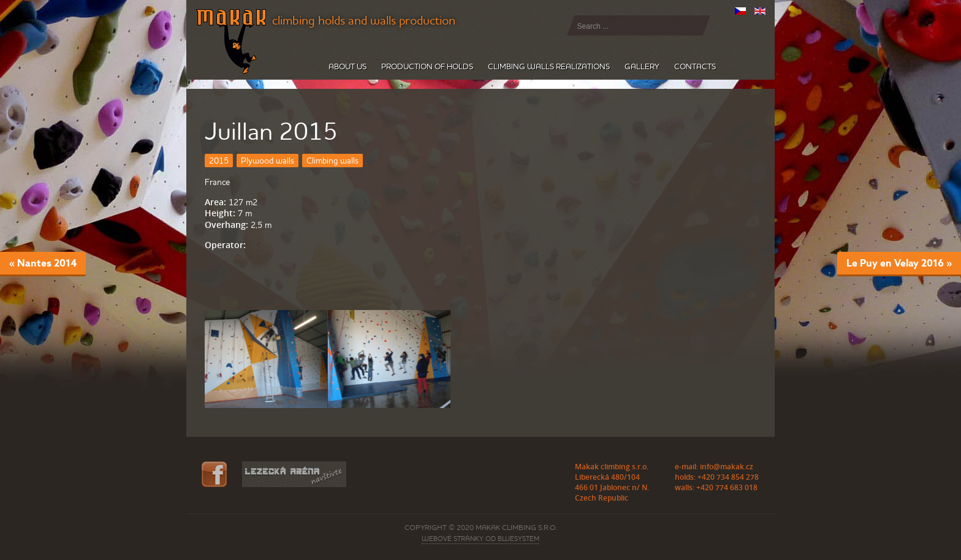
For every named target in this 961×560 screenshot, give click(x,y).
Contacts (695, 66)
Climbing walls (332, 161)
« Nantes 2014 (43, 263)
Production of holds (427, 66)
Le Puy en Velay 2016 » (899, 263)
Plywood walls (268, 161)
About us (348, 66)
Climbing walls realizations (549, 66)
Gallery (642, 66)
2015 (219, 161)
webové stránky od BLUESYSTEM (480, 539)
